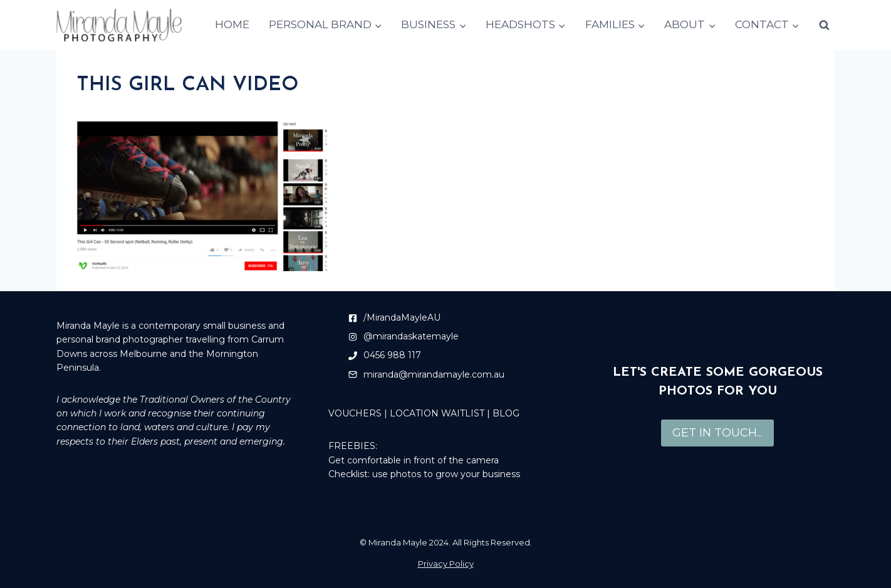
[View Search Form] (824, 25)
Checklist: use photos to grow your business (424, 474)
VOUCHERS (355, 413)
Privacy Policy (446, 564)
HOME (232, 24)
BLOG (506, 413)
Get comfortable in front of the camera (414, 460)
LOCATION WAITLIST (437, 413)
